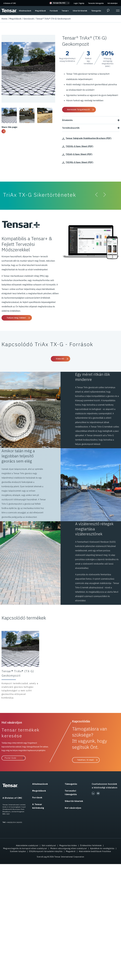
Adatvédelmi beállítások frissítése (95, 851)
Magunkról (71, 851)
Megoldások (40, 11)
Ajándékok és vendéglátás (102, 848)
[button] (59, 3)
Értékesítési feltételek (91, 846)
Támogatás (96, 11)
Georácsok (29, 19)
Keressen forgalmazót (79, 110)
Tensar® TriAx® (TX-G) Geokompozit (53, 19)
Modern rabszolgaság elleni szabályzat (69, 848)
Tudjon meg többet (16, 318)
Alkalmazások (25, 11)
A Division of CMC (10, 3)
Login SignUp (79, 3)
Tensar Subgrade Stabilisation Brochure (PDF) (87, 138)
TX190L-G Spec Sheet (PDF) (78, 162)
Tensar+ (65, 11)
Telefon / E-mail (85, 760)
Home (4, 19)
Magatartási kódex (68, 846)
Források (54, 11)
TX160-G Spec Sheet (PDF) (77, 154)
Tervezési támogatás (96, 3)
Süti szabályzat (49, 846)
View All (60, 359)
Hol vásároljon (113, 3)
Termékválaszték (91, 128)
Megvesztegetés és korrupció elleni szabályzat (25, 848)
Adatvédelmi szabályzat (27, 846)
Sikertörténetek (80, 11)
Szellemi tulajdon (18, 851)
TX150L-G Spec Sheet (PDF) (78, 146)
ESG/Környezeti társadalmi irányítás (46, 851)
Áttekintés (91, 120)
